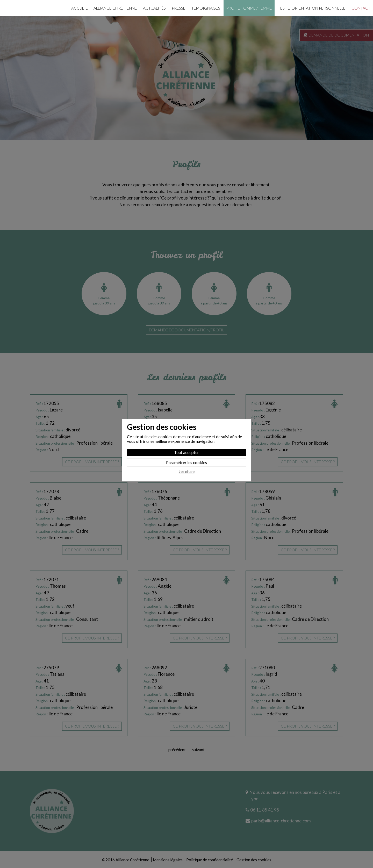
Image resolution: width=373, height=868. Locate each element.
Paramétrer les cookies (187, 446)
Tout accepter (187, 436)
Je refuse (187, 455)
